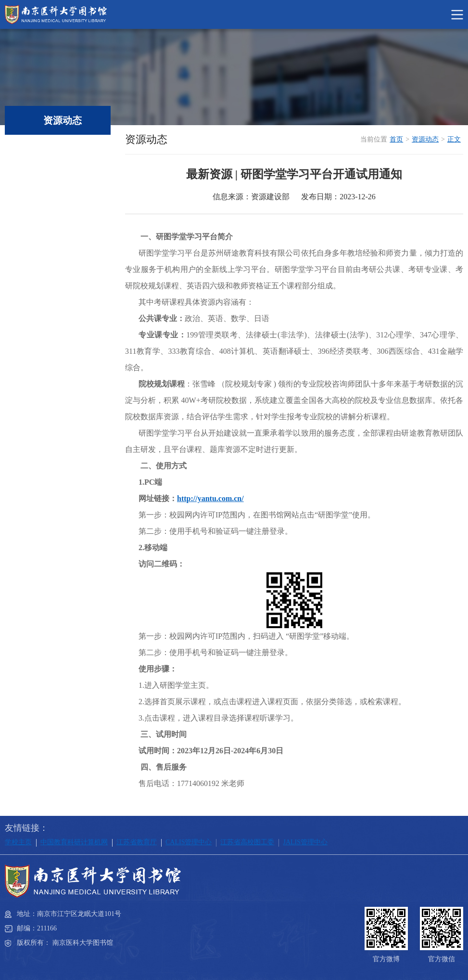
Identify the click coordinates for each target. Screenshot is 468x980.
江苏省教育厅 (137, 842)
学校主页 (18, 842)
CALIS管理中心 (189, 842)
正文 (454, 139)
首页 (396, 139)
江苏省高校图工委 (247, 842)
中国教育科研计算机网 (74, 842)
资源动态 (425, 139)
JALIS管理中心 (305, 842)
